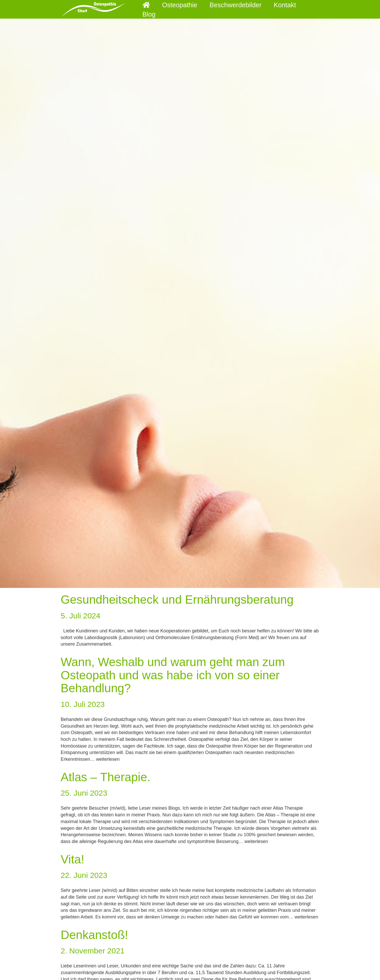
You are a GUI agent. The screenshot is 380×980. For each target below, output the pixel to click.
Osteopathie (181, 9)
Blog (303, 9)
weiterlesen (108, 769)
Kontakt (275, 9)
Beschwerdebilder (231, 9)
